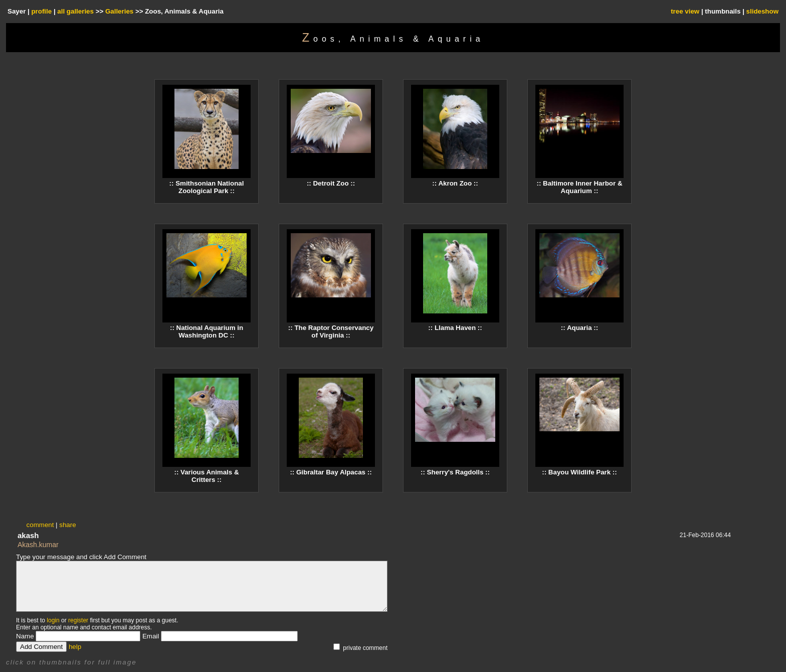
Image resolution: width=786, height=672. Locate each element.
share (67, 525)
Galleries (119, 11)
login (53, 620)
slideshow (762, 11)
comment (40, 525)
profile (41, 11)
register (78, 620)
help (75, 647)
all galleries (75, 11)
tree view (685, 11)
